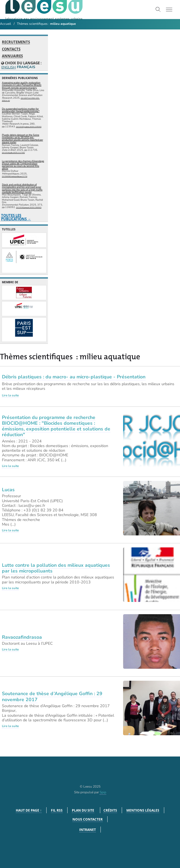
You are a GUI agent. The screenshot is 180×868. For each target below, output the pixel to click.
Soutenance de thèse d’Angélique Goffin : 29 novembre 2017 (52, 696)
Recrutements (16, 42)
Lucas (8, 490)
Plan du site (83, 810)
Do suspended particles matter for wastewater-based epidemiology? (21, 110)
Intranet (88, 830)
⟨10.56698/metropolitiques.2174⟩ (15, 176)
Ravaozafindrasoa (22, 637)
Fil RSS (57, 810)
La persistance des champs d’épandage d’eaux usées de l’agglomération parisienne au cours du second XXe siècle (23, 165)
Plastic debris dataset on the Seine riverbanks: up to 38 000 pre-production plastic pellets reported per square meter (22, 139)
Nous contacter (88, 819)
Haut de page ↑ (29, 810)
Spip (103, 792)
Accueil (6, 24)
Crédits (110, 810)
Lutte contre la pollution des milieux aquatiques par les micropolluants (56, 568)
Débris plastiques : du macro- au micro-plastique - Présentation (74, 377)
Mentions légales (143, 810)
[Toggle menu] (169, 10)
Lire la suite (10, 395)
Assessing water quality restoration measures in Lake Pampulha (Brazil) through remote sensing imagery (22, 85)
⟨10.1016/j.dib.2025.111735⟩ (13, 153)
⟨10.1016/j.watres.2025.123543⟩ (29, 127)
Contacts (11, 49)
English (8, 67)
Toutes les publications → (16, 217)
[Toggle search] (158, 10)
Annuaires (12, 56)
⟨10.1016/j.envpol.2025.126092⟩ (29, 207)
